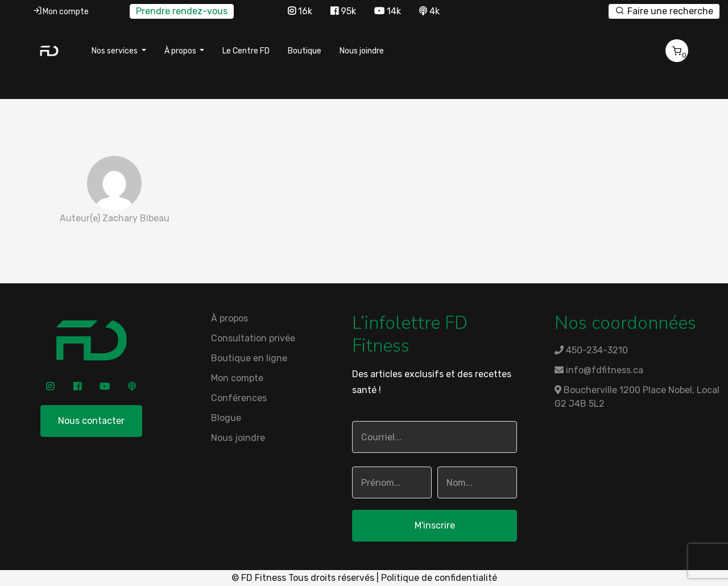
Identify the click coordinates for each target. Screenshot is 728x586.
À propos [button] (181, 51)
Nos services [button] (115, 51)
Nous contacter (91, 421)
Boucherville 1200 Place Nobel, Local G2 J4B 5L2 (637, 397)
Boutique (305, 51)
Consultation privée (253, 338)
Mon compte (61, 11)
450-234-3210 (591, 350)
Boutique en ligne (249, 358)
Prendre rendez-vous (182, 11)
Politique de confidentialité (439, 578)
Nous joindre (362, 51)
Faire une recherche (664, 11)
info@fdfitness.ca (599, 370)
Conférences (239, 398)
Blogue (226, 418)
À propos (229, 318)
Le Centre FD (246, 51)
